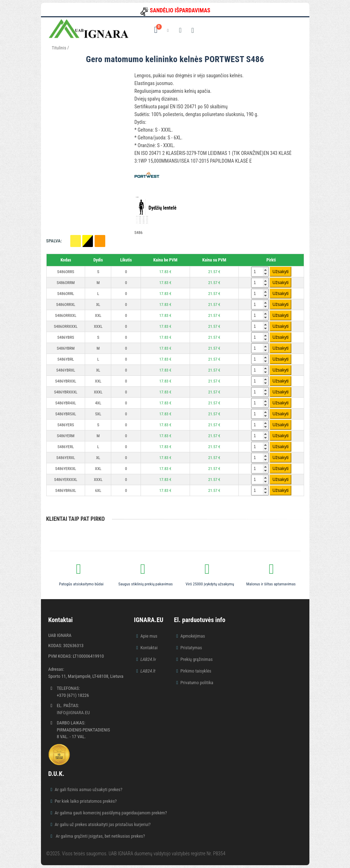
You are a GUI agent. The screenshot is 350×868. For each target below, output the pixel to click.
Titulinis (59, 48)
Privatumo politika (197, 683)
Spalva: (54, 241)
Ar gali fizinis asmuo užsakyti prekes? (89, 789)
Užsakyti (281, 272)
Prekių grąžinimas (197, 659)
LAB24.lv (148, 659)
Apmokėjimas (193, 636)
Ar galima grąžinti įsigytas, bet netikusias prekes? (100, 836)
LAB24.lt (148, 671)
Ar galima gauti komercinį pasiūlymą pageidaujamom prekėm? (111, 813)
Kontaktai (149, 648)
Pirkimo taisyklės (196, 671)
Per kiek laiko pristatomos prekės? (86, 801)
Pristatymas (191, 648)
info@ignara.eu (73, 713)
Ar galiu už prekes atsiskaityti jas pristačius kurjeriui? (103, 824)
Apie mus (149, 636)
